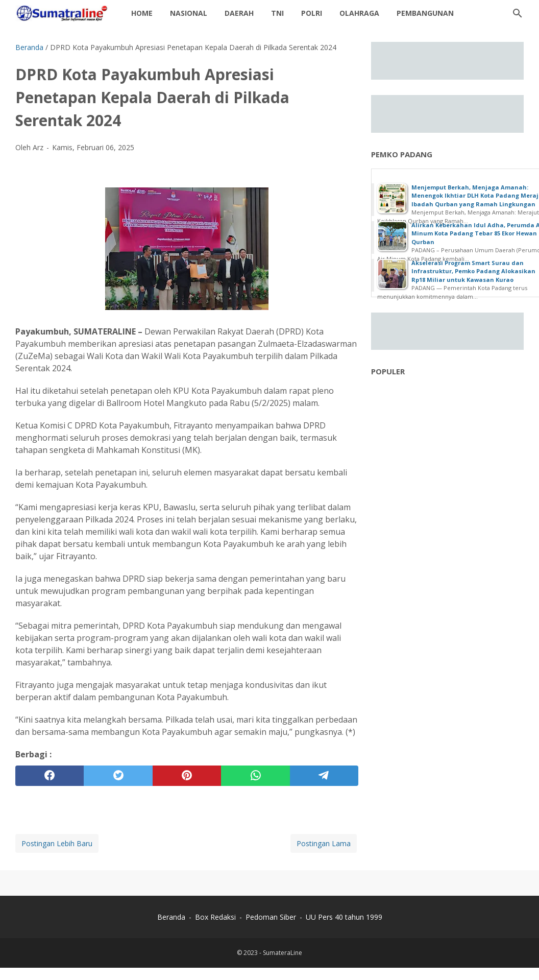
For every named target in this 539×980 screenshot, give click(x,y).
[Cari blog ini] (518, 13)
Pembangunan (425, 13)
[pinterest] (187, 776)
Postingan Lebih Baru (57, 843)
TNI (277, 13)
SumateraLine (283, 953)
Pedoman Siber (271, 917)
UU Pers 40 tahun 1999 (344, 917)
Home (142, 13)
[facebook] (50, 776)
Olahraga (359, 13)
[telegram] (324, 776)
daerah (239, 13)
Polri (312, 13)
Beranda (171, 917)
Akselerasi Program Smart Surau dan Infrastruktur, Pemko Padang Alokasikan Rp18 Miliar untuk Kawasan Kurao (473, 271)
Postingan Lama (324, 843)
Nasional (189, 13)
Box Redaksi (216, 917)
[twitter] (118, 776)
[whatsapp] (255, 776)
